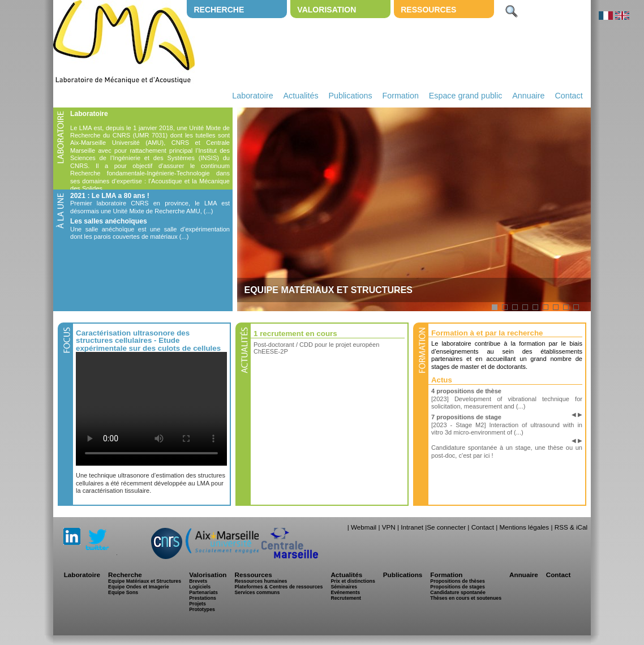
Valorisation (327, 10)
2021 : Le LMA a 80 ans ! (110, 196)
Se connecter (446, 527)
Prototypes (202, 609)
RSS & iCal (571, 527)
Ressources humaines (261, 581)
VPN (389, 527)
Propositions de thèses (457, 581)
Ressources (428, 10)
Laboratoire (252, 96)
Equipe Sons (123, 592)
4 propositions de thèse (466, 391)
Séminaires (344, 587)
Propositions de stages (457, 587)
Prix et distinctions (353, 581)
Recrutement (346, 598)
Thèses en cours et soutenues (466, 598)
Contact (568, 96)
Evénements (345, 592)
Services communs (257, 592)
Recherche (219, 10)
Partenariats (203, 592)
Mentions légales (524, 527)
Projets (198, 604)
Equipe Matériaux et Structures (145, 581)
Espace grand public (466, 96)
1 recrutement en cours (295, 334)
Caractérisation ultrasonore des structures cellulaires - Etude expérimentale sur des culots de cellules (148, 341)
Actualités (301, 96)
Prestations (203, 598)
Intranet (412, 527)
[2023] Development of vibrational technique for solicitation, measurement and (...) (507, 403)
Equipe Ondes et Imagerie (139, 587)
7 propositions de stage (466, 417)
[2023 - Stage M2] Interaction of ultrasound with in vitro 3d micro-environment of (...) (507, 429)
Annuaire (528, 96)
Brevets (198, 581)
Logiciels (200, 587)
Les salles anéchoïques (109, 221)
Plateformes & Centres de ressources (278, 587)
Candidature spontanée (458, 592)
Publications (350, 96)
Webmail (364, 527)
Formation (401, 96)
